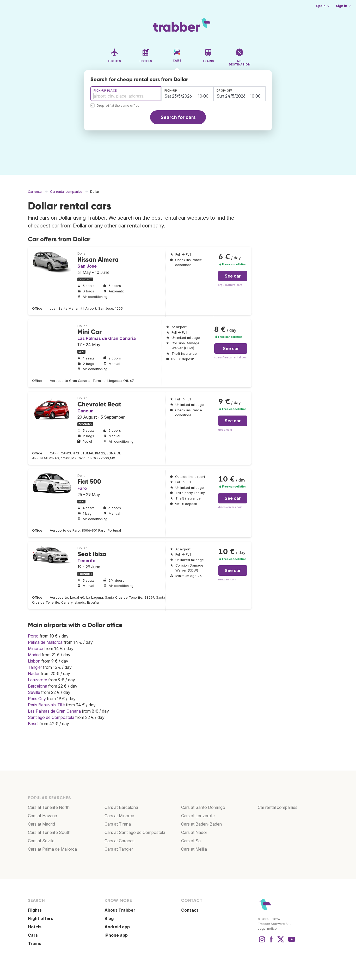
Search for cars (178, 117)
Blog (109, 918)
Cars (33, 935)
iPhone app (116, 935)
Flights (35, 910)
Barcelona (38, 686)
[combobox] (126, 94)
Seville (34, 692)
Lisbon (34, 661)
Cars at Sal (191, 841)
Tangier (35, 667)
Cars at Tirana (118, 824)
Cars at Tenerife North (49, 807)
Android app (117, 927)
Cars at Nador (194, 832)
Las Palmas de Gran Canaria (107, 338)
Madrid (34, 655)
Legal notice (267, 928)
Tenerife (86, 561)
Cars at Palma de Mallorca (52, 849)
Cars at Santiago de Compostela (135, 832)
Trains (35, 943)
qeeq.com (225, 430)
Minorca (36, 648)
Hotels (35, 927)
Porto (33, 636)
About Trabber (120, 910)
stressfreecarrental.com (231, 357)
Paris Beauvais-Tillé (46, 705)
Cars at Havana (42, 816)
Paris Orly (37, 699)
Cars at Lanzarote (198, 816)
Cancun (85, 411)
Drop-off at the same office (118, 106)
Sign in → (343, 6)
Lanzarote (38, 680)
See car (233, 276)
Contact (190, 910)
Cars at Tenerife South (49, 832)
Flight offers (41, 918)
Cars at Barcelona (121, 807)
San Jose (87, 266)
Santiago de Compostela (51, 717)
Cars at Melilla (194, 849)
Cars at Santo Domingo (203, 807)
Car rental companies (278, 807)
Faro (82, 488)
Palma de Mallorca (45, 642)
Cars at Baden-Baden (201, 824)
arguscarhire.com (230, 285)
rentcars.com (227, 579)
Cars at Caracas (119, 841)
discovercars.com (230, 507)
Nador (34, 674)
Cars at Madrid (41, 824)
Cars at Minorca (119, 816)
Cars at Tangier (119, 849)
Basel (33, 724)
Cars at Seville (41, 841)
